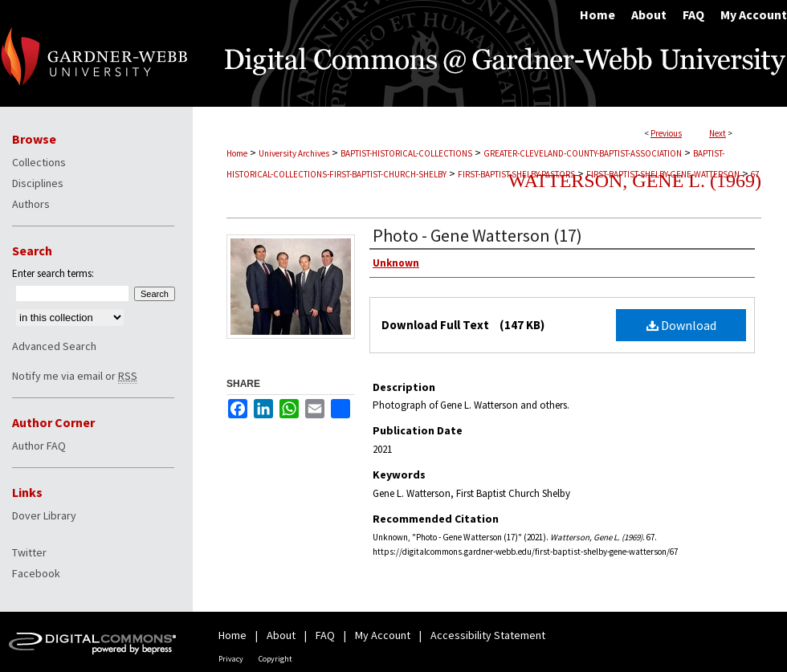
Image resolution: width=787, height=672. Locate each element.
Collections (39, 162)
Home (237, 153)
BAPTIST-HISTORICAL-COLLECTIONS (406, 153)
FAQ (325, 635)
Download (681, 325)
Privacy (231, 659)
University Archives (294, 153)
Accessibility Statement (488, 635)
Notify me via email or (75, 376)
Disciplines (38, 183)
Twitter (29, 552)
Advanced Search (54, 346)
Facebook (36, 573)
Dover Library (44, 515)
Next (718, 133)
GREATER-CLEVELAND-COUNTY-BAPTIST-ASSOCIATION (583, 153)
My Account (383, 635)
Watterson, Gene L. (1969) (635, 181)
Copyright (275, 659)
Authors (31, 204)
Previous (666, 133)
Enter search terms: (53, 273)
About (281, 635)
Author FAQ (39, 446)
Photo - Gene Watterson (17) (477, 235)
